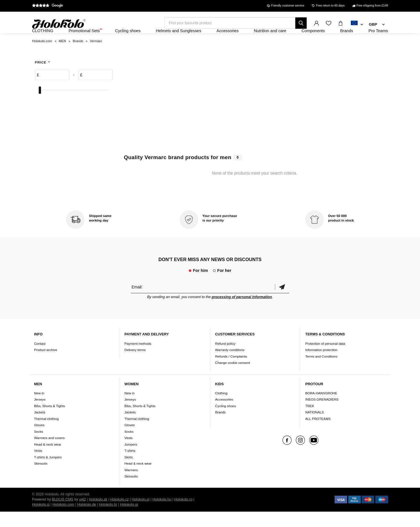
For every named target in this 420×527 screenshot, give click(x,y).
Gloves (39, 441)
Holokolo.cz (119, 515)
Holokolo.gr (129, 520)
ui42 (83, 515)
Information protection (321, 365)
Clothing (221, 408)
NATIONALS (315, 428)
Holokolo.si (41, 520)
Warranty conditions (230, 365)
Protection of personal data (325, 359)
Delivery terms (135, 365)
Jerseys (40, 415)
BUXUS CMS (63, 515)
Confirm (282, 302)
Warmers (131, 485)
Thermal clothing (46, 434)
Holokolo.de (87, 520)
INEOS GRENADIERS (322, 415)
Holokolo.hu (162, 515)
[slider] (40, 106)
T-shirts (130, 466)
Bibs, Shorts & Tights (50, 421)
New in (39, 408)
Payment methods (138, 359)
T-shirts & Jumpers (48, 472)
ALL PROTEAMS (318, 434)
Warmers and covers (49, 453)
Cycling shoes (226, 421)
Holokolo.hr (108, 520)
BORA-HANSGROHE (321, 408)
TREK (310, 421)
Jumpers (131, 460)
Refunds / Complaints (231, 372)
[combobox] (357, 25)
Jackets (40, 428)
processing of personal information (242, 312)
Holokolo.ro (183, 515)
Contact (40, 359)
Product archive (46, 365)
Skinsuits (41, 479)
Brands (221, 428)
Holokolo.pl (141, 515)
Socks (39, 447)
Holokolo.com (63, 520)
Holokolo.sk (98, 515)
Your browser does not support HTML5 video (255, 114)
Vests (38, 466)
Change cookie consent (233, 378)
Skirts (129, 472)
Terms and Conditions (321, 372)
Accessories (224, 415)
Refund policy (225, 359)
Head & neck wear (48, 460)
